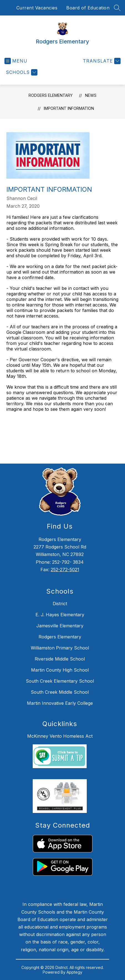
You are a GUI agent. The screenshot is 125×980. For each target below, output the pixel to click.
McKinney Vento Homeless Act (60, 736)
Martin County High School (60, 670)
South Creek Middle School (60, 692)
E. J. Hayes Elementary (60, 615)
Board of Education (88, 8)
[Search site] (117, 8)
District (60, 604)
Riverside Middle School (60, 659)
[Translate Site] (101, 61)
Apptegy (74, 972)
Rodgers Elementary (51, 95)
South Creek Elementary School (60, 681)
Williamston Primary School (60, 648)
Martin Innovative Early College (60, 703)
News (91, 95)
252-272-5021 (65, 570)
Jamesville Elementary (60, 626)
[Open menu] (16, 61)
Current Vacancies (37, 8)
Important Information (69, 108)
